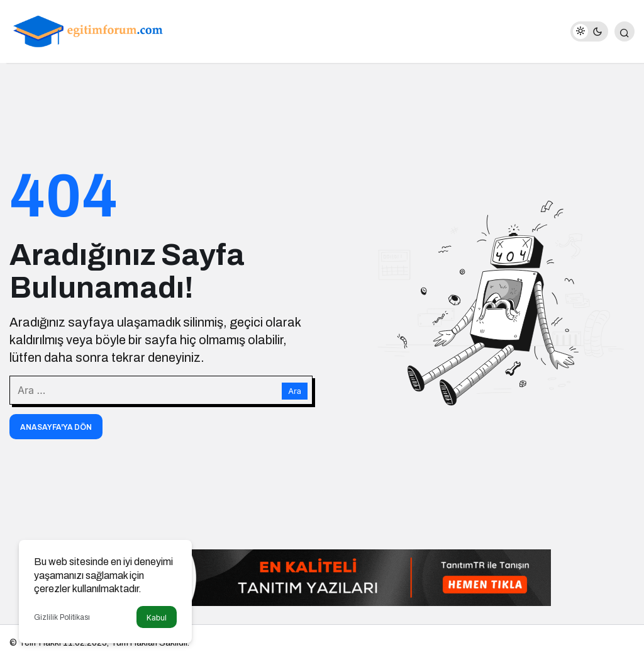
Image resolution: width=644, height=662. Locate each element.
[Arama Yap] (625, 31)
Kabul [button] (157, 618)
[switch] (589, 31)
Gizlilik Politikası (62, 617)
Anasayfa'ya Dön (56, 427)
